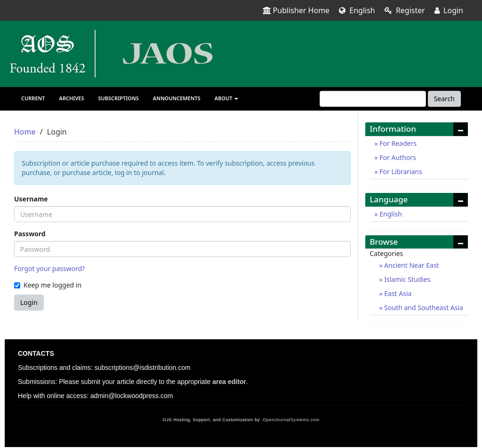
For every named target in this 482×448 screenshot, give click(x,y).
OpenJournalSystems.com (291, 420)
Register (405, 10)
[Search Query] (373, 99)
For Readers (397, 143)
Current (33, 98)
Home (25, 132)
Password (30, 234)
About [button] (227, 98)
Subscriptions (119, 98)
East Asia (397, 293)
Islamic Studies (407, 279)
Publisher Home (296, 10)
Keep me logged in (48, 285)
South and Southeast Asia (423, 308)
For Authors (397, 157)
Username (31, 199)
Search (444, 99)
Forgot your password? (49, 268)
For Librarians (400, 172)
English (357, 10)
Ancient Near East (411, 265)
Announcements (177, 98)
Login (449, 10)
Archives (72, 98)
